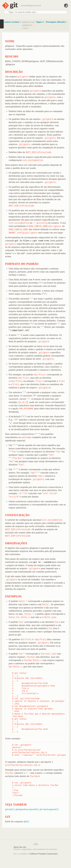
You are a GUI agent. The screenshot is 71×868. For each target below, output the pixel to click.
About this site (20, 847)
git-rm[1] (10, 809)
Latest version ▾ (12, 22)
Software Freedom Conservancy (44, 854)
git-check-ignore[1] (49, 809)
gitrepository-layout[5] (27, 809)
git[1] (26, 822)
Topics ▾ (40, 22)
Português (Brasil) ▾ (56, 22)
